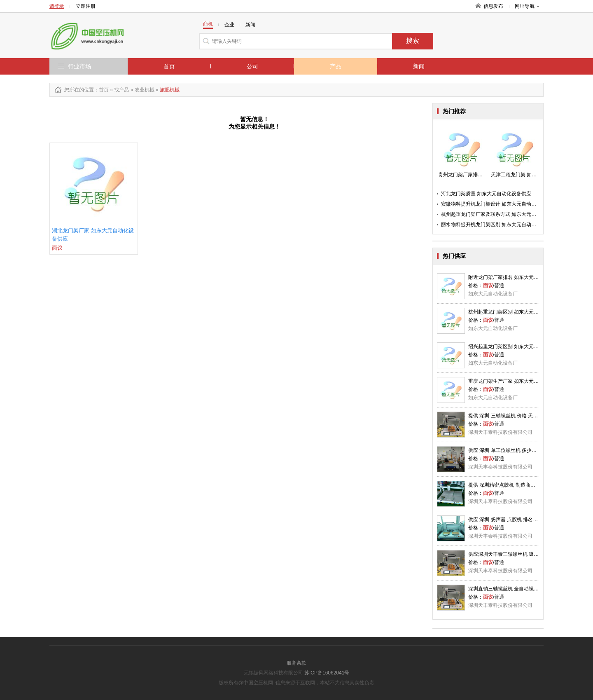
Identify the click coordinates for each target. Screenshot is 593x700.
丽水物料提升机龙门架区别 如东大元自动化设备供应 (498, 225)
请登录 (57, 6)
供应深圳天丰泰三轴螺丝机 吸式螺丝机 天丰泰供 (522, 554)
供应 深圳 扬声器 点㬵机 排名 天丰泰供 (511, 520)
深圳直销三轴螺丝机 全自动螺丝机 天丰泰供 (517, 589)
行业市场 (79, 66)
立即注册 (86, 6)
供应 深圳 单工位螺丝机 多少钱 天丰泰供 (513, 450)
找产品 (121, 90)
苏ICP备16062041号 (327, 673)
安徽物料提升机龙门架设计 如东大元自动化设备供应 (498, 204)
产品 (336, 66)
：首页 (101, 90)
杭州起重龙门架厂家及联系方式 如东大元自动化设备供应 (503, 214)
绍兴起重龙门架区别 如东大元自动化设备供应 (518, 346)
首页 (169, 66)
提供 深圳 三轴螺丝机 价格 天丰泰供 (508, 416)
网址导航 (527, 6)
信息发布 (493, 6)
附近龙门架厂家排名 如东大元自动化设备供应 (518, 277)
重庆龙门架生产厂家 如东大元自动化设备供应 (518, 381)
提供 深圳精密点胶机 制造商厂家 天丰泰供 (515, 485)
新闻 (419, 66)
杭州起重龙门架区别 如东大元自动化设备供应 (518, 312)
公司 (252, 66)
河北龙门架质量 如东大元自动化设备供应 (486, 194)
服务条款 (296, 663)
